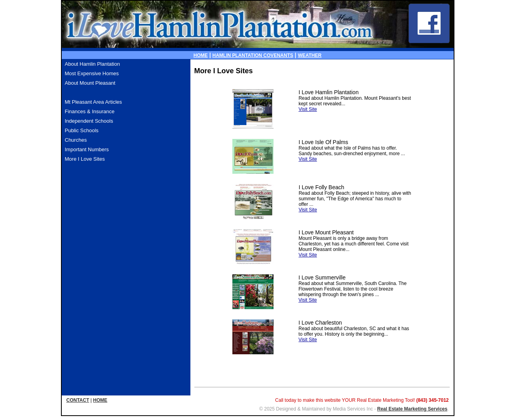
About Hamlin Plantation (92, 64)
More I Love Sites (85, 159)
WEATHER (310, 55)
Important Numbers (87, 149)
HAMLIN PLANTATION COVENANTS (253, 55)
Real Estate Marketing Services (412, 409)
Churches (76, 140)
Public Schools (82, 130)
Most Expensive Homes (92, 73)
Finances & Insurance (90, 111)
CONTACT (78, 400)
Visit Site (308, 109)
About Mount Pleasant (90, 83)
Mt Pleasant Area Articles (94, 102)
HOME (201, 55)
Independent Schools (89, 121)
